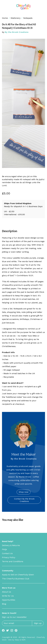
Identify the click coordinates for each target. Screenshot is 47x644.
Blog (4, 604)
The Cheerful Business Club (16, 579)
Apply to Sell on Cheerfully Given (18, 575)
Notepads (28, 18)
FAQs (4, 549)
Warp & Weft (20, 640)
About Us (7, 592)
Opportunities (9, 600)
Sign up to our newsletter (14, 617)
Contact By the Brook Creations (24, 500)
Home (5, 18)
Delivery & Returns (11, 545)
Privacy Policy (9, 557)
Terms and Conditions (13, 561)
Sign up (38, 623)
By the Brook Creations (17, 32)
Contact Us (7, 553)
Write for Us (8, 596)
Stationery (16, 18)
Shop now (24, 492)
